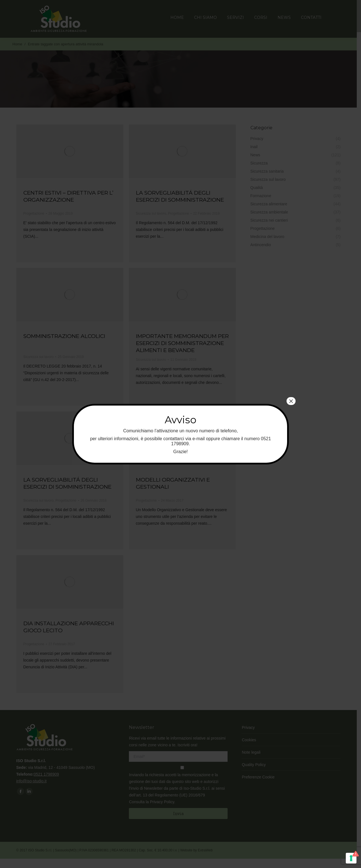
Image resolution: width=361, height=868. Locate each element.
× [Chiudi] (291, 401)
